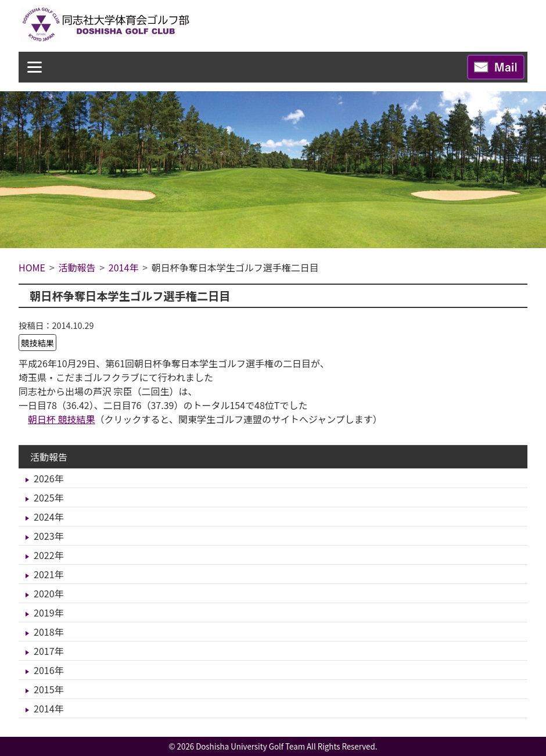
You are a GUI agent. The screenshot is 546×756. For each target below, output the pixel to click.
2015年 (49, 689)
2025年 (49, 497)
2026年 (49, 478)
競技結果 (38, 343)
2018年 (49, 632)
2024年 (49, 517)
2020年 (49, 593)
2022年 (49, 555)
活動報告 (49, 457)
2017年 (49, 651)
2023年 (49, 536)
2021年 (49, 574)
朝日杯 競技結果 (62, 419)
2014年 (49, 708)
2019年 (49, 612)
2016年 (49, 670)
